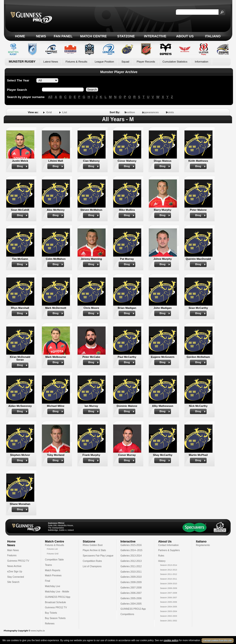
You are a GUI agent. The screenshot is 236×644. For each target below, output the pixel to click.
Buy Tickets (51, 613)
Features (12, 555)
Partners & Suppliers (169, 550)
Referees (50, 624)
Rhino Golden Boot (93, 545)
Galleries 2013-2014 (131, 556)
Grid (49, 112)
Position (130, 112)
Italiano (213, 36)
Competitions (127, 614)
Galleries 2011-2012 (131, 566)
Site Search (13, 582)
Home (20, 36)
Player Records (146, 62)
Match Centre (93, 36)
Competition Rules (92, 561)
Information (202, 62)
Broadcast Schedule (55, 602)
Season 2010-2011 (169, 579)
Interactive (155, 36)
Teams (48, 565)
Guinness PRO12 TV (18, 561)
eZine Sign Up (15, 572)
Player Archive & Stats (94, 550)
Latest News (51, 62)
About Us (185, 36)
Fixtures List (52, 549)
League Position (104, 62)
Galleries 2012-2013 (131, 561)
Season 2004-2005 (169, 607)
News (41, 36)
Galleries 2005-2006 (131, 598)
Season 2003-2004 (169, 611)
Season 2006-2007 (169, 598)
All (50, 97)
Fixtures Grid (53, 554)
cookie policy (171, 640)
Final (48, 581)
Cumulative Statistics (175, 62)
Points (170, 112)
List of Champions (92, 566)
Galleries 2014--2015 (131, 550)
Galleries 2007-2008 (131, 588)
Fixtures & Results (76, 62)
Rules (161, 556)
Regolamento (203, 545)
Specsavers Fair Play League (98, 556)
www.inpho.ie (38, 631)
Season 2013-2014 (169, 565)
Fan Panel (63, 36)
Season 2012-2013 (169, 570)
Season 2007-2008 (169, 593)
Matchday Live (53, 586)
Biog (20, 166)
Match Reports (53, 570)
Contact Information (168, 545)
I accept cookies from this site (218, 640)
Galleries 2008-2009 (131, 582)
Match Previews (53, 575)
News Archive (14, 566)
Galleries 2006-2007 (131, 593)
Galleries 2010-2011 (131, 572)
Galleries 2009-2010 (131, 577)
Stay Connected (16, 577)
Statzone (126, 36)
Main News (13, 550)
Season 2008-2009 (169, 588)
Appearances (150, 112)
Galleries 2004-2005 (131, 604)
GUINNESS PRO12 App (58, 597)
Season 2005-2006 (169, 602)
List (65, 112)
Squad (125, 62)
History (162, 561)
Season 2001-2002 (169, 621)
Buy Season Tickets (55, 618)
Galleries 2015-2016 (131, 545)
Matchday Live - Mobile (57, 592)
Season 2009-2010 (169, 584)
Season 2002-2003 (169, 616)
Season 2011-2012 (169, 574)
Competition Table (54, 560)
